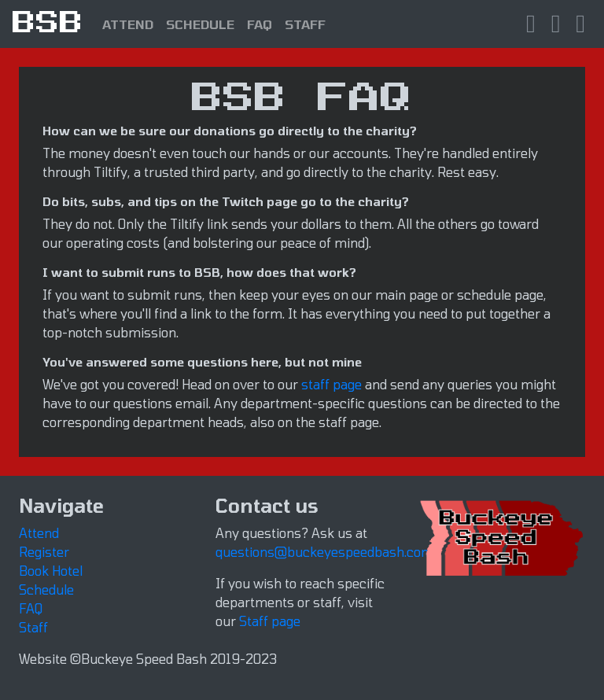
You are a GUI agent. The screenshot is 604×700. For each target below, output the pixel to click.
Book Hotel (51, 571)
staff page (331, 384)
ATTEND (128, 24)
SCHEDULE (200, 24)
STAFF (305, 24)
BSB (48, 24)
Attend (39, 533)
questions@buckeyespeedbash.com (324, 552)
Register (44, 552)
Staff (33, 627)
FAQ (260, 24)
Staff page (270, 621)
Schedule (46, 589)
